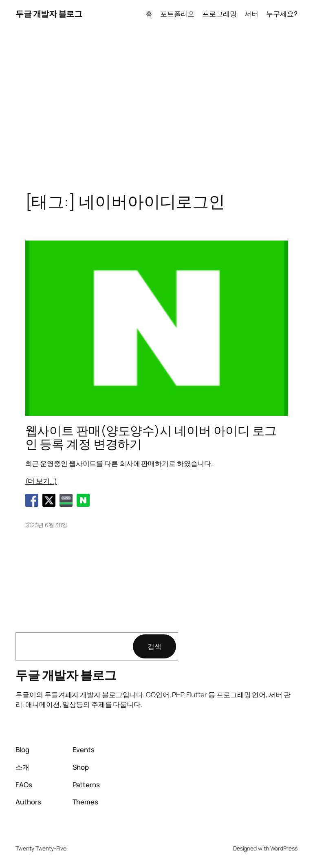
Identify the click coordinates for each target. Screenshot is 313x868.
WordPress (284, 848)
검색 (154, 646)
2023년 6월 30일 (46, 525)
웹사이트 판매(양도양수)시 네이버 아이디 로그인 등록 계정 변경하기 (151, 437)
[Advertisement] (156, 113)
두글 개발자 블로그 (49, 14)
